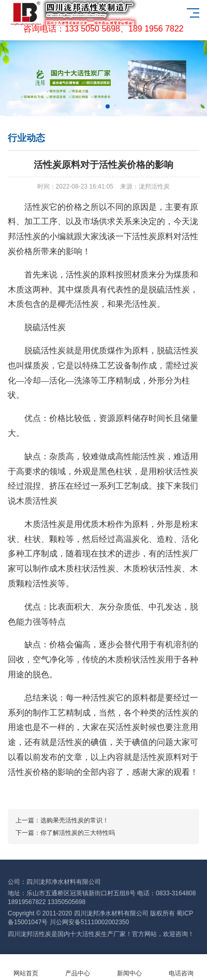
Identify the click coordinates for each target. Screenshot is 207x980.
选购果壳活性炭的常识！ (75, 820)
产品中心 (78, 967)
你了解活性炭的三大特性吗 (78, 833)
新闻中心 (129, 967)
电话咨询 (181, 967)
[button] (99, 106)
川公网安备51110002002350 (89, 922)
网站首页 (26, 967)
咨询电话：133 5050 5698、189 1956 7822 (103, 29)
